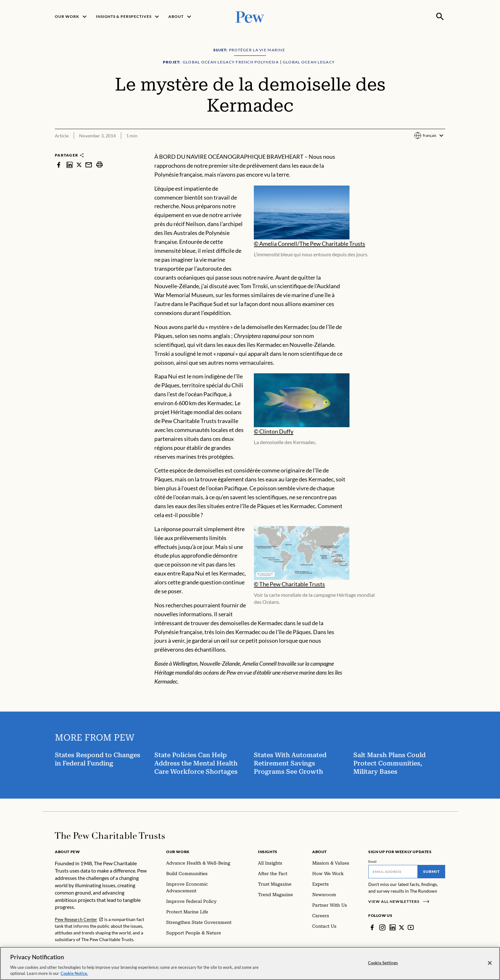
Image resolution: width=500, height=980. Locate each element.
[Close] (490, 963)
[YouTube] (411, 927)
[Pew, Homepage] (250, 16)
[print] (99, 165)
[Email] (393, 872)
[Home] (110, 836)
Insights (268, 852)
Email (373, 861)
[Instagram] (382, 927)
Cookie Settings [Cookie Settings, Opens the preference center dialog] (383, 963)
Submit (431, 871)
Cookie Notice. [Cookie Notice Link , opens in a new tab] (74, 974)
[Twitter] (402, 927)
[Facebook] (372, 927)
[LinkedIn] (393, 927)
